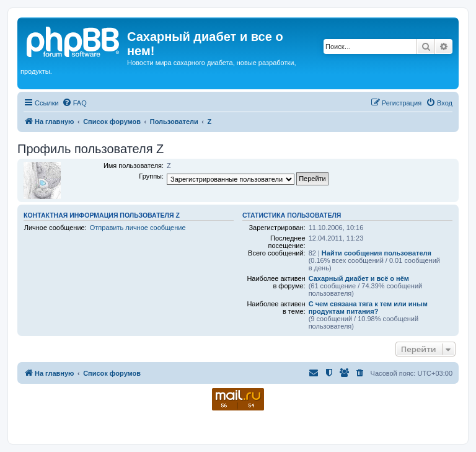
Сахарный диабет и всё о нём (359, 278)
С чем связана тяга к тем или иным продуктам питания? (368, 308)
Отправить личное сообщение (138, 228)
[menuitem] (74, 103)
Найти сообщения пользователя (377, 253)
